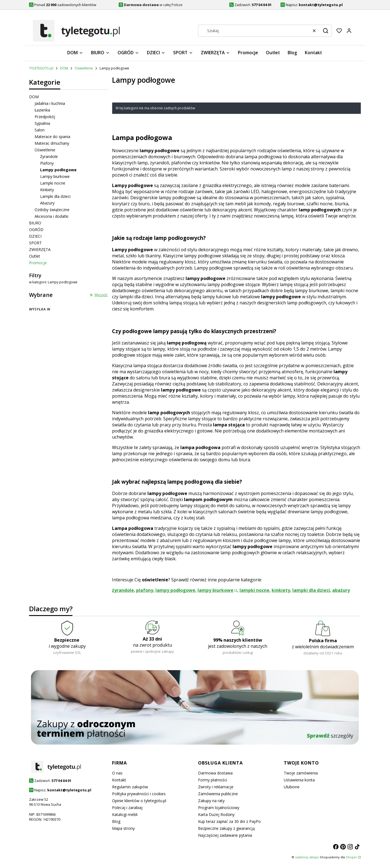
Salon (40, 130)
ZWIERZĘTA (40, 249)
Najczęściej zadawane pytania (225, 835)
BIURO (35, 223)
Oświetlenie (84, 68)
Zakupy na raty (211, 801)
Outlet (35, 256)
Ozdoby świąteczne (52, 210)
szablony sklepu (307, 857)
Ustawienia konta (299, 780)
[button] (326, 31)
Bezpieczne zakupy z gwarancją (226, 828)
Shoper (351, 857)
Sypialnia (42, 123)
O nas (117, 773)
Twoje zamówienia (301, 773)
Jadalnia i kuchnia (50, 103)
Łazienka (42, 110)
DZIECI (35, 236)
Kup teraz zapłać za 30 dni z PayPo (229, 821)
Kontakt (119, 780)
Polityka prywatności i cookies (139, 794)
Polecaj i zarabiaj (127, 808)
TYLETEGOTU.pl (41, 68)
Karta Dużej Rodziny (216, 814)
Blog (116, 821)
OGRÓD (36, 230)
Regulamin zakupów (130, 787)
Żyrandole (49, 156)
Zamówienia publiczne (218, 794)
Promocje (38, 263)
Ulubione (292, 787)
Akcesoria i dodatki (51, 216)
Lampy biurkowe (55, 176)
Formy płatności (213, 780)
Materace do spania (52, 137)
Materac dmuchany (52, 143)
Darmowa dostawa (215, 773)
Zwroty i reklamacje (216, 787)
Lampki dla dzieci (55, 196)
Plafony (47, 163)
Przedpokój (45, 117)
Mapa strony (123, 828)
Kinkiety (47, 190)
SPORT (35, 243)
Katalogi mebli (125, 814)
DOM (64, 68)
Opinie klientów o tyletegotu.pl (139, 801)
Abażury (47, 203)
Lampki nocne (53, 183)
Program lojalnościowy (219, 808)
